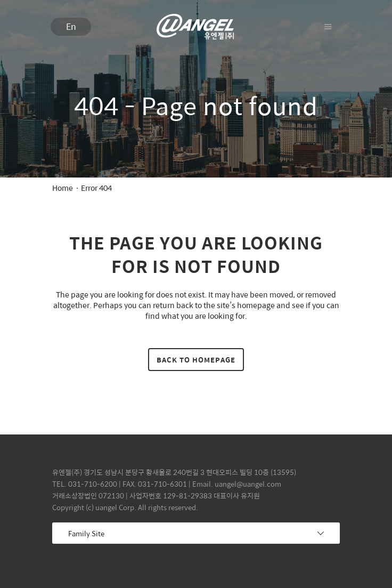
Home (63, 188)
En (71, 26)
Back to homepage (196, 360)
